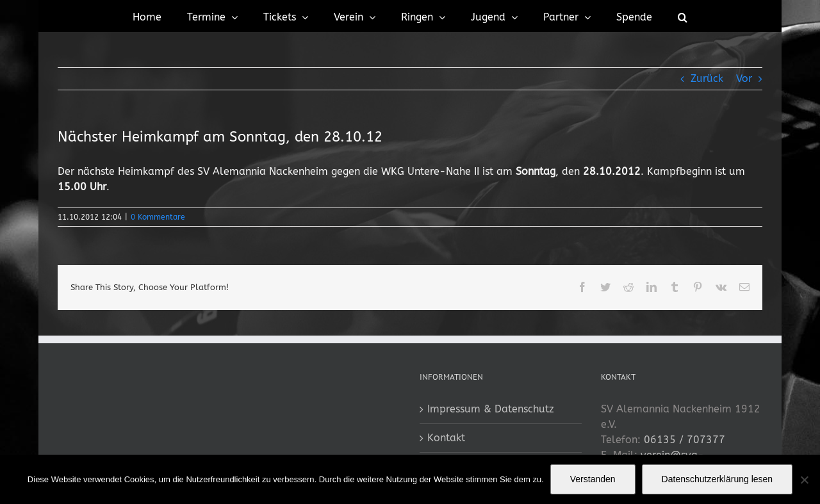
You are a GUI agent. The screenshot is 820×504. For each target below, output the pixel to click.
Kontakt (446, 438)
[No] (804, 480)
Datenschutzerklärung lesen (717, 479)
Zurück (707, 78)
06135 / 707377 (685, 440)
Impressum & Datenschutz (491, 409)
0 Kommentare (158, 217)
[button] (683, 16)
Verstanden (593, 479)
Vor (744, 78)
